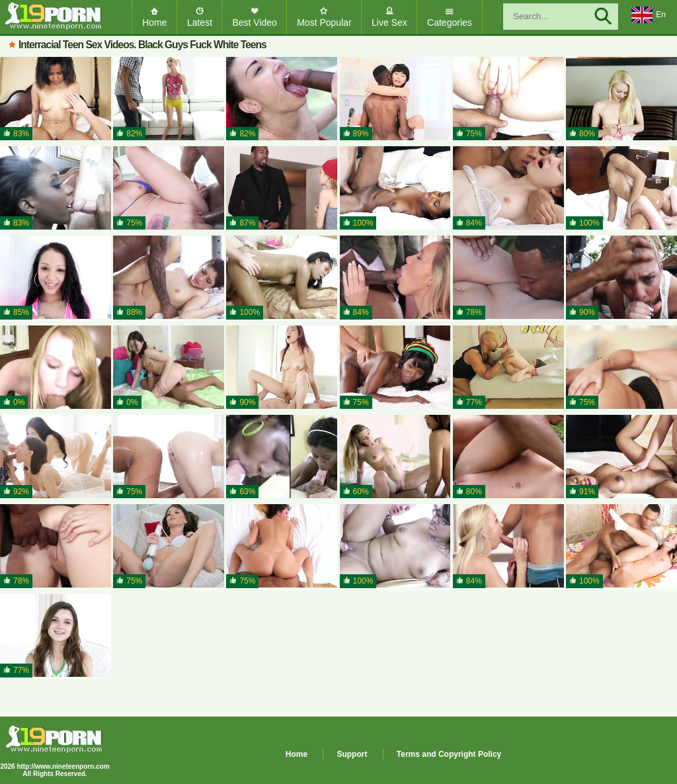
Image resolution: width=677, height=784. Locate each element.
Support (352, 754)
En (649, 15)
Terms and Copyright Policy (449, 754)
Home (154, 22)
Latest (200, 22)
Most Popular (324, 22)
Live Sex (389, 22)
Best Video (254, 22)
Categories (450, 22)
